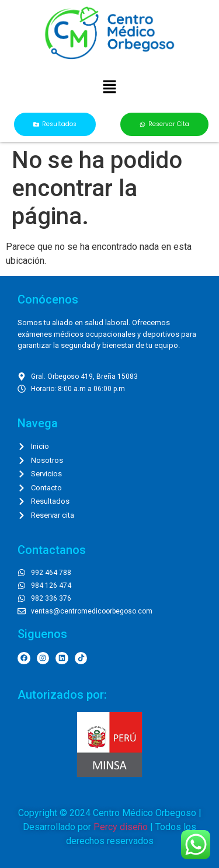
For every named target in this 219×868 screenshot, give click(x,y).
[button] (109, 88)
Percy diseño (121, 827)
